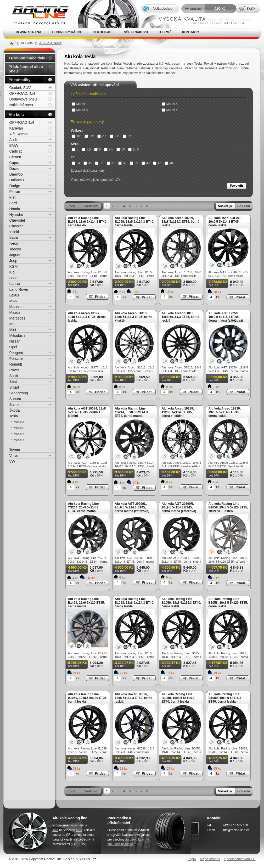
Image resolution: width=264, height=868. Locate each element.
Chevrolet (17, 220)
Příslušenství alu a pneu (26, 69)
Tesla (14, 416)
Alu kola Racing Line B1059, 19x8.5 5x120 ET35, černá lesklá (88, 698)
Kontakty (191, 32)
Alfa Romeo (19, 134)
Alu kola (16, 114)
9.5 (109, 149)
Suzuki (15, 405)
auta (79, 830)
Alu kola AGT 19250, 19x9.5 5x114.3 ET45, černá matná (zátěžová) (226, 317)
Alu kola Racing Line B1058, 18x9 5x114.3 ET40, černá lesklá (88, 222)
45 (157, 163)
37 (111, 163)
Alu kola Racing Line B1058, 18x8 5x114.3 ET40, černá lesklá (135, 603)
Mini (13, 330)
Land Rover (19, 289)
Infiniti (14, 232)
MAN (13, 301)
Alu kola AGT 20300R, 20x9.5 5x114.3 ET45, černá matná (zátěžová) (179, 507)
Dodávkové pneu (23, 99)
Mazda (15, 312)
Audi (13, 140)
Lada (13, 278)
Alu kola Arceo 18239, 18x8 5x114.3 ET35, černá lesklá (181, 222)
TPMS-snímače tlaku (28, 58)
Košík (251, 9)
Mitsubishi (18, 335)
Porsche (16, 359)
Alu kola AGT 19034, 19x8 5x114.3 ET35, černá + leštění (87, 412)
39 (134, 163)
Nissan (15, 341)
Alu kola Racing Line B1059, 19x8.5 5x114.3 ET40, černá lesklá (225, 698)
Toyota (15, 450)
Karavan (16, 128)
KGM (14, 266)
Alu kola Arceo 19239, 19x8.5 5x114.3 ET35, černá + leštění (178, 412)
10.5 (134, 149)
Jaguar (15, 255)
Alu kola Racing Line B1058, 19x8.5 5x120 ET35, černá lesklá (228, 603)
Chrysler (16, 226)
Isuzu (14, 238)
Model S (80, 110)
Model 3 (80, 104)
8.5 (86, 149)
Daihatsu (17, 180)
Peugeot (16, 353)
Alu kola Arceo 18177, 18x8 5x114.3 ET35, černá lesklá (87, 317)
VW (12, 461)
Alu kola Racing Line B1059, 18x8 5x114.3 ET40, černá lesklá (181, 603)
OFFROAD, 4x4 (22, 93)
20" (102, 136)
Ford (13, 203)
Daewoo (16, 174)
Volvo (14, 456)
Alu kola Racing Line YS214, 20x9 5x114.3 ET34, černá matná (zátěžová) (83, 509)
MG (12, 324)
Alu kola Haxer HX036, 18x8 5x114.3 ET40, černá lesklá (134, 698)
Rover (14, 370)
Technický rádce (67, 32)
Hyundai (16, 215)
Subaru (15, 399)
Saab (14, 376)
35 (88, 163)
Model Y (170, 110)
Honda (15, 209)
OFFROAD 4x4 (22, 122)
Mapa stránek (210, 859)
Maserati (16, 307)
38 (122, 163)
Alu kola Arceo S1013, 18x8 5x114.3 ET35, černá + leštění (134, 317)
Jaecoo (15, 249)
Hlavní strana (29, 32)
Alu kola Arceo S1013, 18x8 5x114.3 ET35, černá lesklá (181, 317)
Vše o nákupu (136, 32)
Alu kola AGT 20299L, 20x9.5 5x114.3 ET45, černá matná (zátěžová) (132, 507)
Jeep (13, 261)
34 (76, 163)
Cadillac (16, 151)
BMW (14, 145)
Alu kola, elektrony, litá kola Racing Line (37, 14)
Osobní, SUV (20, 88)
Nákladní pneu (21, 105)
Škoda (15, 410)
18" (77, 136)
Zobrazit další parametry (88, 171)
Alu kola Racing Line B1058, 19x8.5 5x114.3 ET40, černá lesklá (178, 698)
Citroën (15, 157)
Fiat (12, 197)
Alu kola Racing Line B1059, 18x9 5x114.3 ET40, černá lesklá (135, 222)
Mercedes (17, 318)
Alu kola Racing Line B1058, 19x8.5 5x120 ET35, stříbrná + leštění (228, 507)
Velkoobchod (163, 9)
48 (169, 163)
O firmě (165, 32)
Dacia (14, 169)
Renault (16, 364)
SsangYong (19, 393)
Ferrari (15, 192)
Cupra (14, 163)
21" (115, 136)
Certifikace (103, 32)
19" (89, 136)
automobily (133, 839)
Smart (14, 387)
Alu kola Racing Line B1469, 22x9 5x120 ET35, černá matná (86, 603)
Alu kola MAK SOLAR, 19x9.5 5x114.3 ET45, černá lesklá (225, 222)
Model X (170, 104)
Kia (12, 272)
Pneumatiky (20, 80)
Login (192, 859)
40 (146, 163)
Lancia (15, 284)
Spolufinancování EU (240, 859)
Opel (13, 347)
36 (99, 163)
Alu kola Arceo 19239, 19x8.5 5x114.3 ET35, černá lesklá (225, 412)
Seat (13, 382)
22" (127, 136)
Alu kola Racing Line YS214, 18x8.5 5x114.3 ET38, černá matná (131, 412)
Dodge (15, 186)
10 (120, 149)
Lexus (14, 295)
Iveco (14, 243)
